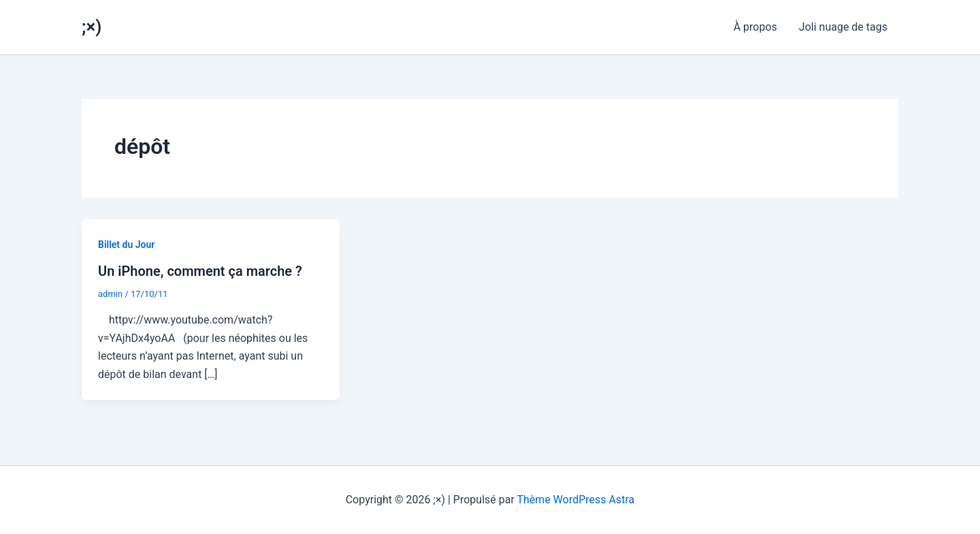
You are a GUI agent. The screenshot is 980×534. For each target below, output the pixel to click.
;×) (92, 27)
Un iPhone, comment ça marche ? (200, 271)
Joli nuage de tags (843, 27)
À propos (755, 27)
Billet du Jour (126, 245)
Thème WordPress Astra (576, 500)
